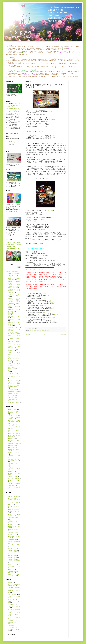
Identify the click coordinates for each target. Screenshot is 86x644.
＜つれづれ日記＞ (12, 594)
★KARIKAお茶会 (12, 409)
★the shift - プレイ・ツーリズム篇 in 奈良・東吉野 (14, 499)
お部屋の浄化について (13, 327)
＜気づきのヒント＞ (13, 623)
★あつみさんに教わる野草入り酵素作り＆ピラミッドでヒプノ (14, 417)
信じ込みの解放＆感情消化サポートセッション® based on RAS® (13, 107)
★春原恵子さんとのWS (14, 453)
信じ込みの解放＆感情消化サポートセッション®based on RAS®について (14, 386)
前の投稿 (63, 335)
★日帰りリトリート (13, 524)
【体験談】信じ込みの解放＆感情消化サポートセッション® (14, 324)
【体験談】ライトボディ (14, 319)
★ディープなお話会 (13, 433)
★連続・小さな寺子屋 (13, 479)
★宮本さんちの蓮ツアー (14, 521)
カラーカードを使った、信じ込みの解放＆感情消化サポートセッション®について (14, 334)
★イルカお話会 (12, 425)
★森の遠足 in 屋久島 (13, 533)
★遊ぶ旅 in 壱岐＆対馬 (14, 552)
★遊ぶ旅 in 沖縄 (12, 559)
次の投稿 (28, 335)
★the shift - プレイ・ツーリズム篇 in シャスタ (14, 496)
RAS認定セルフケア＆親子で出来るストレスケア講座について (14, 291)
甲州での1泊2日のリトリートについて (14, 572)
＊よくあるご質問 (12, 394)
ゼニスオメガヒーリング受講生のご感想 (14, 368)
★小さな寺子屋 (12, 447)
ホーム (46, 335)
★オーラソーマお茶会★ (14, 430)
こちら (9, 78)
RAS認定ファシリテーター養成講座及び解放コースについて (14, 303)
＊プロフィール (12, 395)
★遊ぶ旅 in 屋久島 (12, 557)
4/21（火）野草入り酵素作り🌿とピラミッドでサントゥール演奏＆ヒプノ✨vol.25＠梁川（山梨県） (14, 247)
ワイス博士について (13, 382)
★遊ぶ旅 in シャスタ (13, 548)
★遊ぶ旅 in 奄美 (12, 555)
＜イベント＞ (33, 331)
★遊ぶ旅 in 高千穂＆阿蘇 (14, 561)
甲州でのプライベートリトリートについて (14, 575)
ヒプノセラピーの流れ (13, 380)
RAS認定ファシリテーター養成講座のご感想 (14, 299)
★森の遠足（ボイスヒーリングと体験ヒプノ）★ (14, 460)
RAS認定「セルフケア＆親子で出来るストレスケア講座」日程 (14, 278)
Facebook (59, 280)
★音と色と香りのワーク (14, 481)
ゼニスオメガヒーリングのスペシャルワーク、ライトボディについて (14, 357)
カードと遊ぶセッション (14, 338)
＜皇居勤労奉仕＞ (12, 626)
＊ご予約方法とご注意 (13, 392)
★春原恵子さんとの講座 (14, 456)
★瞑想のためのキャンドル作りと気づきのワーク (14, 468)
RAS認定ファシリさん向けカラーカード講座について (14, 295)
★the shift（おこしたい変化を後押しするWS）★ (14, 412)
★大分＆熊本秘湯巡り (13, 518)
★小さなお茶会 (40, 331)
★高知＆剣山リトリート (14, 566)
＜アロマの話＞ (12, 599)
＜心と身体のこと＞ (13, 621)
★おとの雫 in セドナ (13, 509)
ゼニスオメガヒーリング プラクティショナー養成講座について (14, 346)
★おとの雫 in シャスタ (14, 506)
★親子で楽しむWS (13, 477)
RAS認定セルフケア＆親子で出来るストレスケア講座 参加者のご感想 (14, 286)
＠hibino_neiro (51, 280)
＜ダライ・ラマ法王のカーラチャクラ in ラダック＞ (14, 614)
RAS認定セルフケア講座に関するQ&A (14, 282)
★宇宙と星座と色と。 (13, 444)
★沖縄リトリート (12, 535)
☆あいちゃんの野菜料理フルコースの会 (14, 484)
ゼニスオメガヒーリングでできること (14, 350)
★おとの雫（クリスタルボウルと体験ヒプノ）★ (14, 421)
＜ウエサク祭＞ (12, 604)
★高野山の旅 (11, 569)
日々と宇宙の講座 (12, 390)
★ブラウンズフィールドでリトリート (14, 515)
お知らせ (46, 331)
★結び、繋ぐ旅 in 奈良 (14, 545)
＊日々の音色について (13, 403)
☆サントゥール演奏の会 (14, 487)
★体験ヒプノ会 (12, 439)
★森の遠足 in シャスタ (14, 529)
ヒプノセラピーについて (14, 377)
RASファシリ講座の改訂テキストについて (14, 274)
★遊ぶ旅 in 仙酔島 (12, 550)
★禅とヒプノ (11, 472)
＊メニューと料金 (12, 397)
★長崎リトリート (12, 564)
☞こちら (51, 210)
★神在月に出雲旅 (12, 540)
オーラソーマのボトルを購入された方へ (14, 585)
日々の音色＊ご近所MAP (14, 588)
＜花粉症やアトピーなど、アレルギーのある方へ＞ (14, 629)
